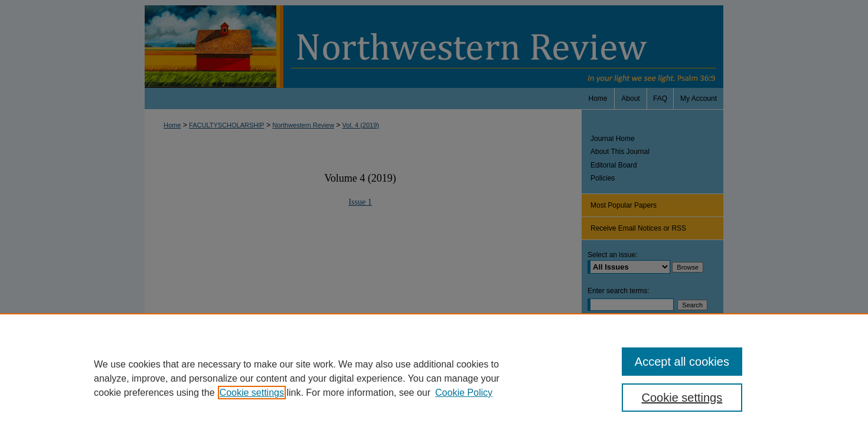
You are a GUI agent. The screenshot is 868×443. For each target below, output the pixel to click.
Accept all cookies (682, 362)
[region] (434, 378)
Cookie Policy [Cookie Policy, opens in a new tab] (464, 393)
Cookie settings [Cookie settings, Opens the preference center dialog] (682, 398)
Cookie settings (252, 393)
